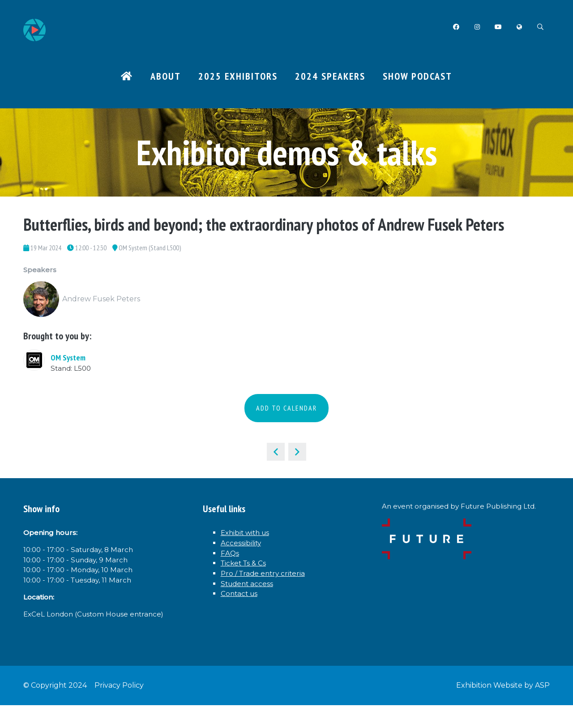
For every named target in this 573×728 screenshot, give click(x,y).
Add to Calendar (286, 412)
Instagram (476, 27)
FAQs (231, 563)
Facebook (454, 27)
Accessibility (245, 551)
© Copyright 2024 (55, 708)
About (166, 77)
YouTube (497, 27)
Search (540, 27)
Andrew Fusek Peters (101, 303)
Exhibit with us (251, 539)
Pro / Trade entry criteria (270, 587)
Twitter (519, 27)
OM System (68, 361)
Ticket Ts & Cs (249, 575)
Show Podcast (417, 77)
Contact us (242, 612)
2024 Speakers (330, 77)
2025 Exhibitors (238, 77)
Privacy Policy (119, 708)
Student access (251, 600)
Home (127, 77)
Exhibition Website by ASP (503, 708)
